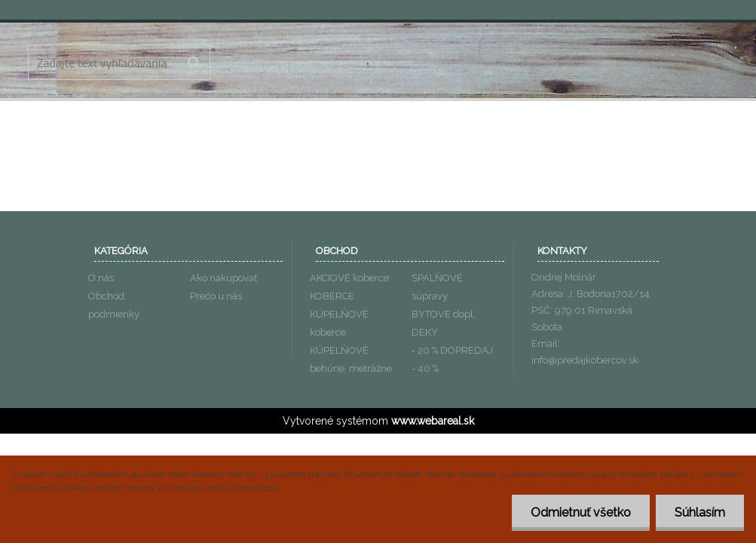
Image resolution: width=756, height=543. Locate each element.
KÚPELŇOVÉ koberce (339, 323)
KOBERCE (332, 296)
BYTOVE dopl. (444, 314)
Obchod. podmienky (114, 305)
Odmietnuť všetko (581, 512)
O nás (101, 278)
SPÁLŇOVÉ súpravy (437, 287)
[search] (193, 63)
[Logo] (378, 64)
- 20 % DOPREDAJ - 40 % (452, 359)
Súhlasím (700, 512)
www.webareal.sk (433, 421)
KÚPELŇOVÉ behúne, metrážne (351, 359)
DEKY (425, 332)
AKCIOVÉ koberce (349, 278)
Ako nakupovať (223, 278)
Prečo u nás (216, 296)
